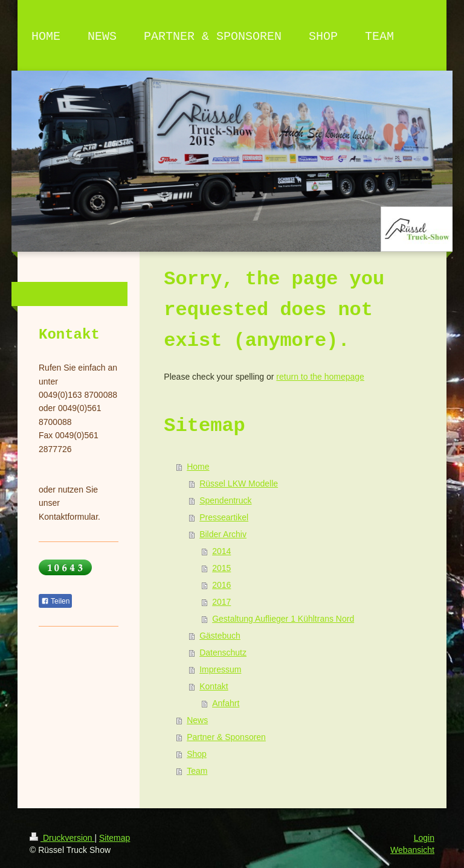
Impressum (220, 669)
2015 (221, 568)
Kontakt (214, 686)
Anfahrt (226, 703)
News (197, 720)
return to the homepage (320, 377)
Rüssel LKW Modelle (239, 483)
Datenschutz (223, 653)
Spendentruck (225, 500)
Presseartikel (224, 517)
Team (197, 771)
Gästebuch (220, 636)
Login (424, 838)
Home (198, 467)
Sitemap (114, 838)
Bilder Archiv (223, 534)
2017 (221, 602)
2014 (221, 551)
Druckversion (62, 838)
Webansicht (412, 850)
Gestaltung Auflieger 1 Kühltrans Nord (283, 619)
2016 (221, 585)
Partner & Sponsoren (226, 737)
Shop (197, 754)
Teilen (55, 601)
